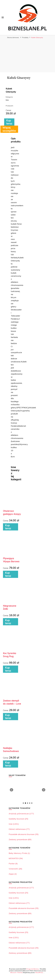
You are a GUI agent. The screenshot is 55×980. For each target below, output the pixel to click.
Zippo (13, 874)
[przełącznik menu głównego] (3, 17)
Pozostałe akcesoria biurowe (24, 834)
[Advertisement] (28, 55)
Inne (14, 824)
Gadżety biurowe (18, 819)
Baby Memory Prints (19, 853)
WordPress (39, 973)
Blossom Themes (16, 973)
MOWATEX (16, 858)
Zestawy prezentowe (20, 839)
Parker (13, 864)
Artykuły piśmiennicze (21, 814)
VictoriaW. (15, 869)
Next (44, 790)
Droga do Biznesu (33, 969)
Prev (11, 790)
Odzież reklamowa (19, 829)
